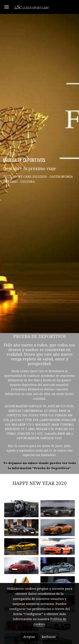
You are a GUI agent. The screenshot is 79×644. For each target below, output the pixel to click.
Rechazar (49, 637)
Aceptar (29, 637)
